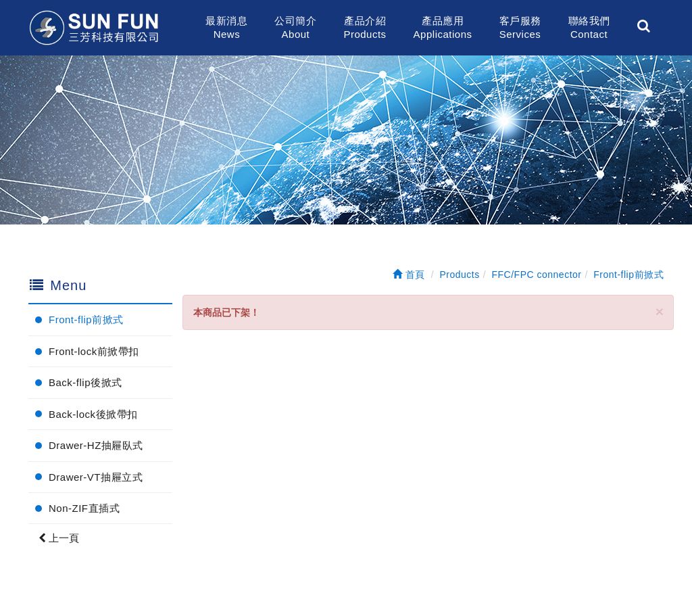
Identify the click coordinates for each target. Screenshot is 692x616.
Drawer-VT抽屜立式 (96, 477)
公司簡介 (295, 28)
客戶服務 (520, 28)
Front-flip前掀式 (86, 319)
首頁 (409, 275)
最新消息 (226, 28)
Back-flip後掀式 (85, 382)
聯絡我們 (589, 28)
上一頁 (59, 538)
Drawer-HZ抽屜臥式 (96, 445)
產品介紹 (365, 28)
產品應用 (443, 28)
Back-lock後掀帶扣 (93, 414)
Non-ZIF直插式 (84, 508)
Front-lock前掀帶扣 (94, 351)
